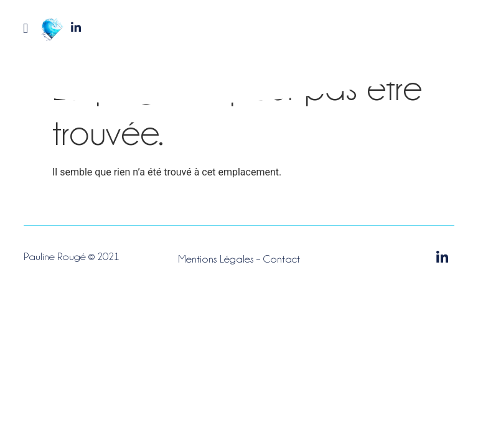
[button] (25, 28)
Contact (281, 259)
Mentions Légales (216, 259)
